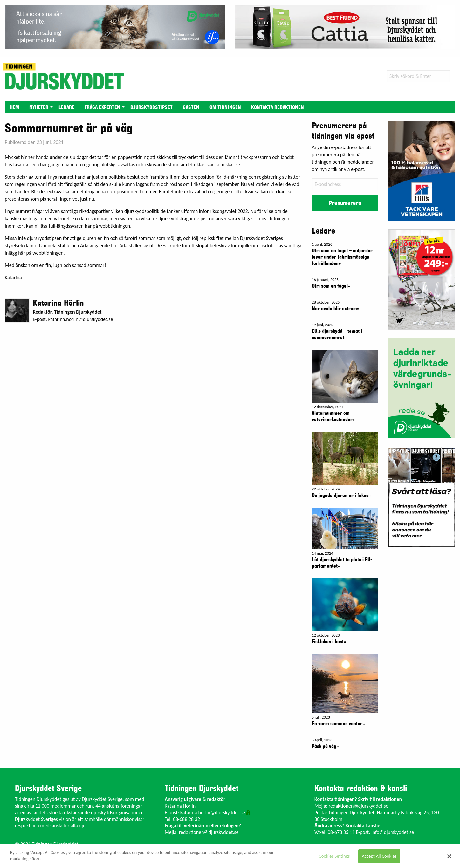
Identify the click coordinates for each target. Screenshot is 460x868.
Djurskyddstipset (151, 107)
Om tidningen (225, 107)
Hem (14, 107)
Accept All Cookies (379, 856)
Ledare (66, 107)
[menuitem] (14, 107)
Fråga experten (102, 107)
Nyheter (39, 107)
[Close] (449, 856)
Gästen (191, 107)
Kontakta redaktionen (278, 107)
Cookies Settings (334, 856)
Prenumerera (345, 203)
